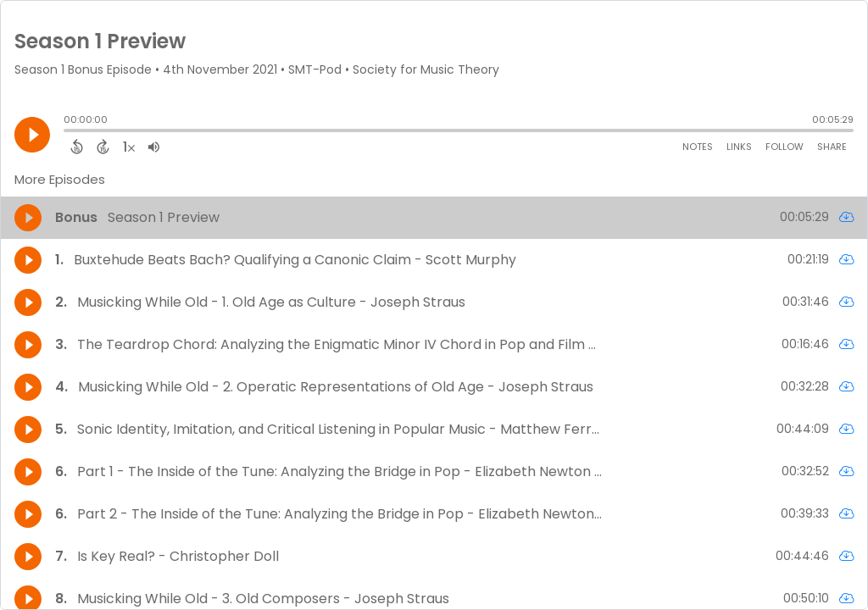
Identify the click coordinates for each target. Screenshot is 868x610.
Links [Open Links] (739, 147)
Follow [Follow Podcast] (785, 147)
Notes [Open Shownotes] (698, 147)
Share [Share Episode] (832, 147)
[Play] (32, 135)
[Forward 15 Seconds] (103, 147)
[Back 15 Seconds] (77, 147)
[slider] (68, 132)
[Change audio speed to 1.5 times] (129, 147)
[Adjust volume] (154, 147)
